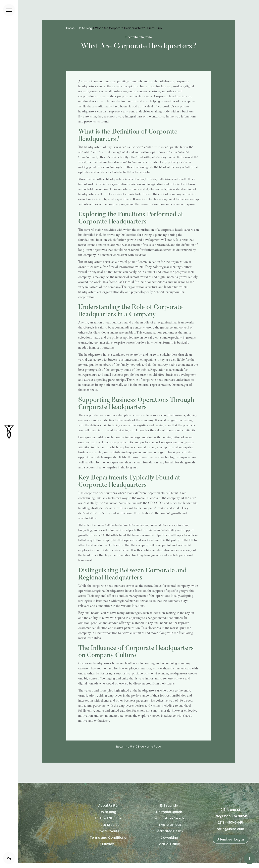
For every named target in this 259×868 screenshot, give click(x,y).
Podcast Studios (108, 818)
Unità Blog (108, 812)
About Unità (108, 805)
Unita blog (85, 28)
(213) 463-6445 (230, 823)
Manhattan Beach (169, 818)
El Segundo (169, 805)
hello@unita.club (230, 829)
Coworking (169, 838)
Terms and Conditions (108, 838)
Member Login (230, 839)
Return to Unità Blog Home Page (139, 747)
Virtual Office (169, 844)
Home (70, 28)
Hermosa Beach (169, 812)
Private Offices (169, 825)
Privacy (108, 844)
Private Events (108, 831)
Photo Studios (108, 825)
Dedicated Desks (169, 831)
